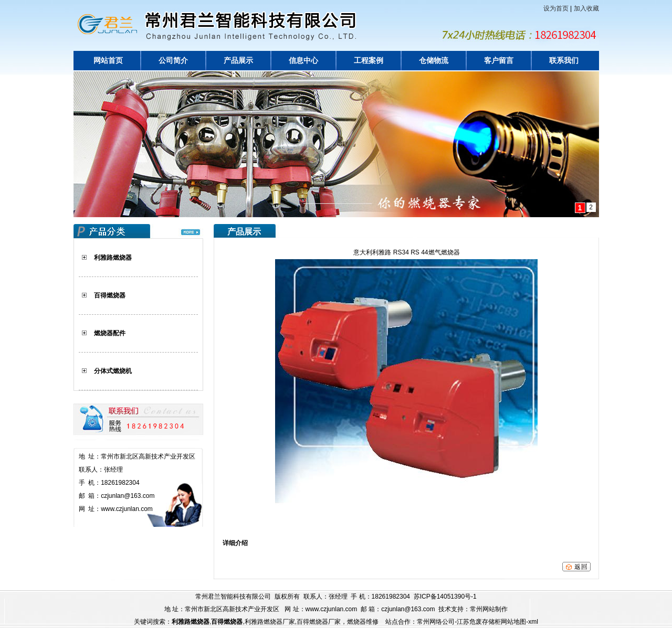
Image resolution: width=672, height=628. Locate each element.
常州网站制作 (489, 609)
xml (533, 622)
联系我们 (564, 61)
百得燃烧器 (110, 295)
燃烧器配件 (110, 333)
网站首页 (108, 61)
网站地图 (513, 622)
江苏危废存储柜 (479, 622)
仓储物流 (434, 61)
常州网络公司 (436, 622)
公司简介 (173, 61)
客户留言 (499, 61)
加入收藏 (586, 8)
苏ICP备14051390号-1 (445, 597)
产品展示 (238, 61)
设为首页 (556, 8)
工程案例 (369, 61)
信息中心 (303, 61)
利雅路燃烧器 (113, 258)
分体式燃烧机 (113, 371)
